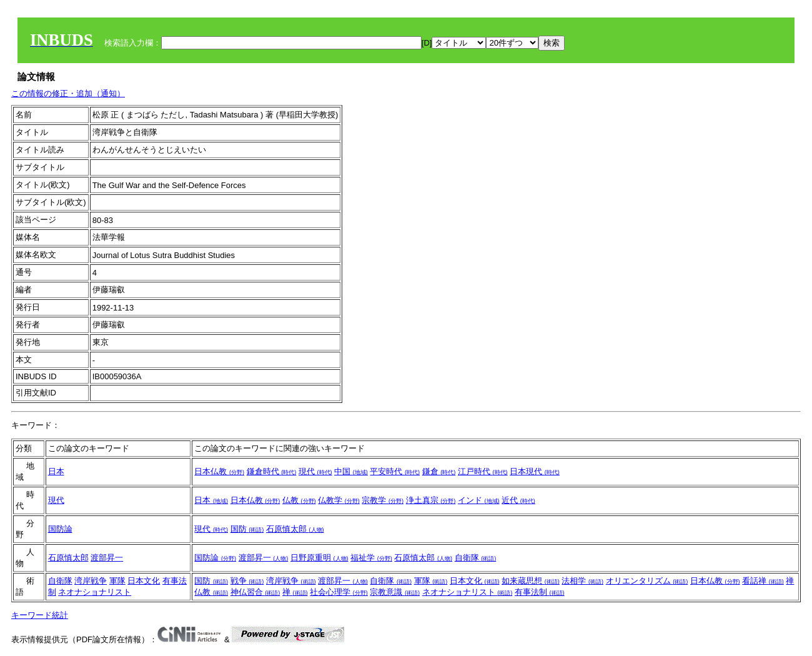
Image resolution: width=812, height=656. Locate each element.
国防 (247, 529)
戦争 (247, 581)
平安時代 (395, 471)
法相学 (582, 581)
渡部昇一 (107, 558)
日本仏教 (219, 471)
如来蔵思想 (531, 581)
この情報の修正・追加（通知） (68, 93)
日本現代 (535, 471)
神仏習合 (255, 592)
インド (479, 500)
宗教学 (383, 500)
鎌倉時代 (272, 471)
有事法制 (540, 592)
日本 (56, 471)
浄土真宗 (431, 500)
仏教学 (339, 500)
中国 (351, 471)
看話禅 (763, 581)
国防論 (60, 529)
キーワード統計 (40, 615)
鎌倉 (439, 471)
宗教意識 (395, 592)
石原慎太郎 (295, 529)
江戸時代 (483, 471)
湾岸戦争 (91, 581)
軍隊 (117, 581)
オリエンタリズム (647, 581)
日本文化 (144, 581)
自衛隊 (476, 558)
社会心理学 (339, 592)
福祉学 (371, 558)
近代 (518, 500)
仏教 (299, 500)
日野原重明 (319, 558)
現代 (315, 471)
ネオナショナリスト (95, 592)
